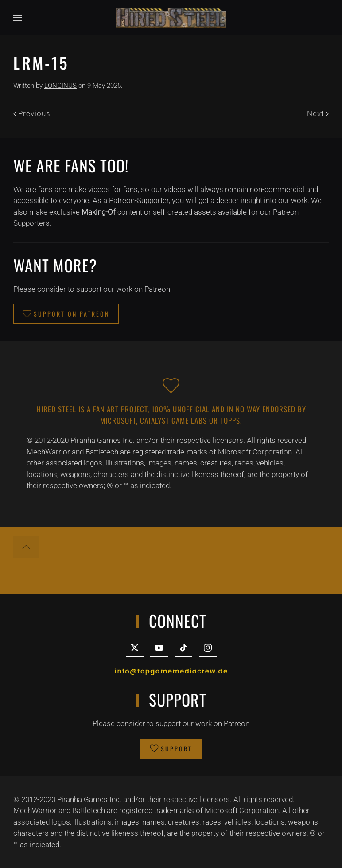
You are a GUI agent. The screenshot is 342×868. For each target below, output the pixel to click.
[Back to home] (171, 18)
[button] (18, 18)
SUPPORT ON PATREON (66, 314)
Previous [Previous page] (32, 113)
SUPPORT (171, 749)
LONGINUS (60, 86)
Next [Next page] (318, 113)
